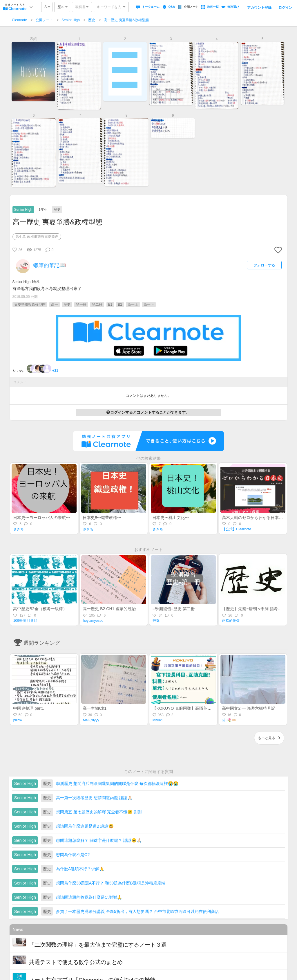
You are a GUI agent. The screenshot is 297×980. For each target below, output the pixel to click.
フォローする (264, 265)
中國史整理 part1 (28, 708)
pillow (18, 720)
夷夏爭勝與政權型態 (30, 305)
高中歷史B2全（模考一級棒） (40, 609)
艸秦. (156, 621)
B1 (110, 305)
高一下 (149, 305)
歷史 (92, 20)
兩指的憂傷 (231, 621)
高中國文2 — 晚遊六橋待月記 (249, 708)
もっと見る (269, 738)
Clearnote (19, 20)
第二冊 (97, 305)
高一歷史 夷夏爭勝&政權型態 (126, 20)
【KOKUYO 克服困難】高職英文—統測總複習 (194, 708)
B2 (120, 305)
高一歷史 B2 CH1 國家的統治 (109, 609)
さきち (19, 529)
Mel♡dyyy (91, 720)
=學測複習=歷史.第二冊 (173, 609)
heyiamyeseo (93, 621)
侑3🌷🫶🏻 (229, 720)
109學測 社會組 (25, 621)
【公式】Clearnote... (238, 529)
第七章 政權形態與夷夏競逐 (37, 237)
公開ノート (44, 20)
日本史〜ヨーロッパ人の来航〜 (41, 518)
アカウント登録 (259, 8)
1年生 (43, 210)
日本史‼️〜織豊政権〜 (102, 518)
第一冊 (81, 305)
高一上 (133, 305)
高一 (55, 305)
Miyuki (157, 720)
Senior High (71, 20)
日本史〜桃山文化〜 (171, 518)
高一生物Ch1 (95, 708)
